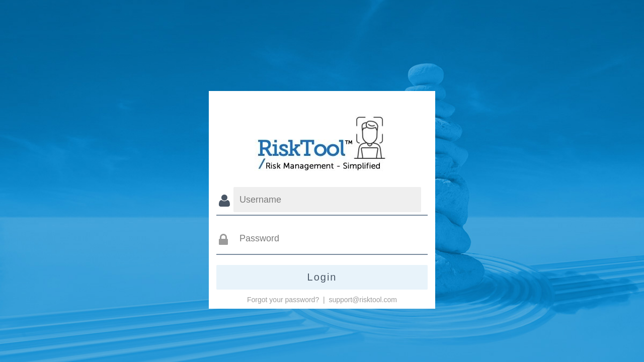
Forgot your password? (283, 300)
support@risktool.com (363, 300)
